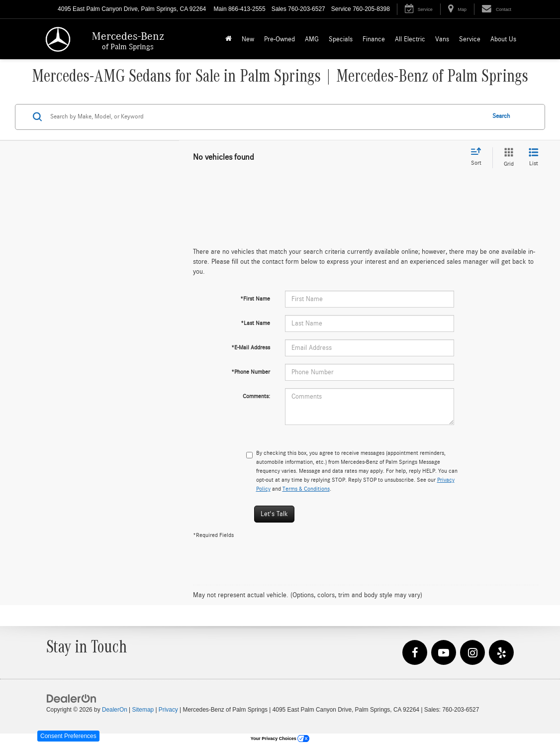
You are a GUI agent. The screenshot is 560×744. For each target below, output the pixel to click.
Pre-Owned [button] (280, 39)
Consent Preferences (68, 736)
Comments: (256, 396)
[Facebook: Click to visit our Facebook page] (415, 653)
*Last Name (255, 323)
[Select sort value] (479, 157)
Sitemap (143, 710)
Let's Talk (274, 514)
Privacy (168, 710)
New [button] (248, 39)
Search (501, 116)
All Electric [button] (410, 39)
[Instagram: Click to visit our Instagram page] (472, 653)
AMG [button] (312, 39)
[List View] (534, 158)
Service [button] (470, 39)
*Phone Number (251, 372)
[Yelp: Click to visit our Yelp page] (501, 653)
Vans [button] (442, 39)
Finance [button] (374, 39)
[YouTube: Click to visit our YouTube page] (444, 653)
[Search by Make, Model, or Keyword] (266, 117)
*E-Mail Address (251, 347)
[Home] (229, 39)
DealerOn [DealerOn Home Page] (115, 710)
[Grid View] (507, 158)
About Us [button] (503, 39)
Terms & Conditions (306, 489)
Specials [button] (341, 39)
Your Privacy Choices (280, 739)
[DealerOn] (72, 698)
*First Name (255, 299)
